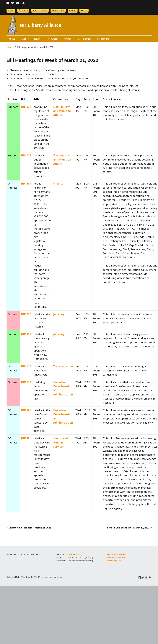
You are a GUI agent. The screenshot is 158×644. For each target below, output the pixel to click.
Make (18, 577)
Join (12, 10)
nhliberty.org (75, 554)
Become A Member (116, 557)
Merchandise (41, 10)
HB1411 (26, 334)
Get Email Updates (116, 554)
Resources (52, 39)
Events (68, 39)
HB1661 (26, 184)
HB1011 (26, 314)
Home (10, 47)
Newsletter (59, 10)
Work (24, 39)
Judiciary (59, 314)
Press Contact (114, 561)
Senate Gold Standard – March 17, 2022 (128, 528)
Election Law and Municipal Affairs (62, 111)
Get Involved (84, 39)
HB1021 (26, 107)
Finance (58, 184)
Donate (24, 10)
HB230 (25, 438)
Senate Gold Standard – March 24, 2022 (30, 528)
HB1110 (26, 366)
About (12, 39)
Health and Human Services (60, 442)
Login (74, 10)
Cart (85, 10)
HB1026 (26, 155)
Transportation (63, 366)
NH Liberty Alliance (41, 25)
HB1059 (26, 382)
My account (103, 39)
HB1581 (26, 410)
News (37, 39)
